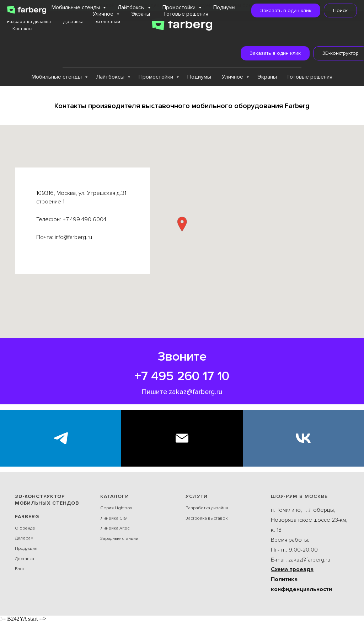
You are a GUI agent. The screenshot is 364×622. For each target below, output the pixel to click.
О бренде (25, 528)
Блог (20, 569)
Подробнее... (279, 5)
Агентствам (108, 22)
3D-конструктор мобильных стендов (47, 500)
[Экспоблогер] (61, 438)
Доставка (73, 22)
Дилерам (24, 538)
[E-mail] (182, 438)
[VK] (303, 438)
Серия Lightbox (116, 508)
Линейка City (114, 518)
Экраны (267, 77)
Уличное (233, 77)
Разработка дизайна (29, 22)
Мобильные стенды (57, 77)
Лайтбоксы (111, 77)
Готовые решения (310, 77)
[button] (264, 53)
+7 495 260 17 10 (182, 376)
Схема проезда (292, 569)
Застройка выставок (207, 518)
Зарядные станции (119, 539)
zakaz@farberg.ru (196, 392)
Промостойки (157, 77)
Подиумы (199, 77)
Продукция (26, 549)
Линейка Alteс (115, 528)
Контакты (22, 29)
